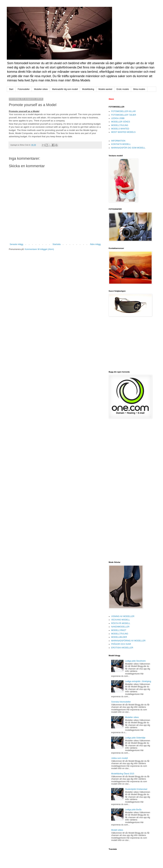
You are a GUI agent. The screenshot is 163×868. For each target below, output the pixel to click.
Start (11, 89)
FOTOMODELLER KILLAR (123, 111)
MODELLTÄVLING (120, 125)
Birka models (139, 89)
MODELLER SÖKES (121, 122)
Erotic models (123, 89)
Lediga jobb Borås (133, 810)
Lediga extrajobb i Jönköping (138, 681)
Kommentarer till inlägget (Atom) (39, 249)
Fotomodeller (24, 89)
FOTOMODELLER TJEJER (124, 115)
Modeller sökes (41, 89)
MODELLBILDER (119, 637)
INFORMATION (118, 141)
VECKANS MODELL (121, 620)
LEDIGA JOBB (118, 118)
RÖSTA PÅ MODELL (121, 623)
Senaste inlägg (16, 244)
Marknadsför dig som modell (65, 89)
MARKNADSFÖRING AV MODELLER (128, 641)
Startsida (56, 244)
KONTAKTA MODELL (121, 144)
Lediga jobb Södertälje (135, 738)
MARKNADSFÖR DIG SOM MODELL (128, 148)
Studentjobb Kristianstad (136, 789)
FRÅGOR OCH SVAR (121, 644)
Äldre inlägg (95, 244)
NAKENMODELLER (120, 627)
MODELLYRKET (119, 630)
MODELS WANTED (120, 129)
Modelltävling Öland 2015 (123, 774)
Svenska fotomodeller (121, 702)
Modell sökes (117, 830)
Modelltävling (88, 89)
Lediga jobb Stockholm (135, 661)
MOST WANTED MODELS (123, 132)
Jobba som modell (119, 758)
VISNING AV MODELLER (123, 616)
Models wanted (105, 89)
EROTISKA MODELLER (122, 648)
